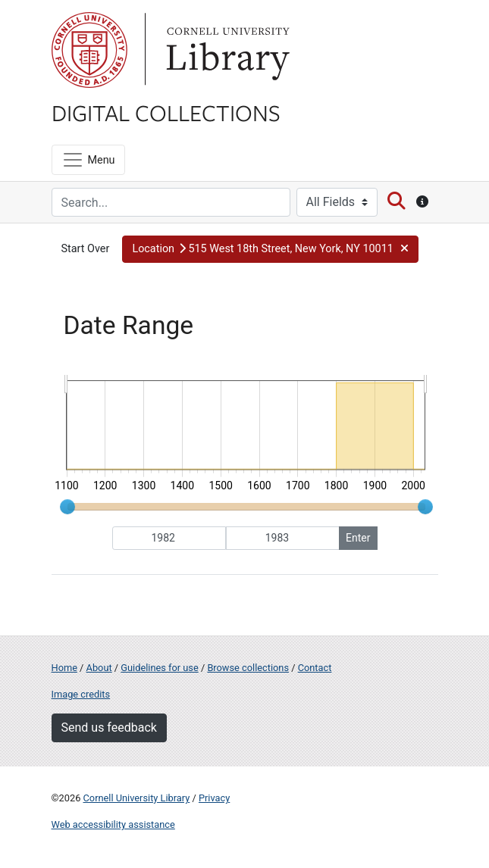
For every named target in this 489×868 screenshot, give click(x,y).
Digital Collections (166, 112)
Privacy (214, 798)
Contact (315, 668)
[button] (270, 249)
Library (226, 50)
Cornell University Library (137, 798)
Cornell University (89, 50)
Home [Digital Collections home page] (64, 668)
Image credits (81, 694)
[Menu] (88, 160)
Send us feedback (109, 727)
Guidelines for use (159, 668)
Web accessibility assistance (113, 824)
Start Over (86, 249)
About (99, 668)
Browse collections (248, 668)
